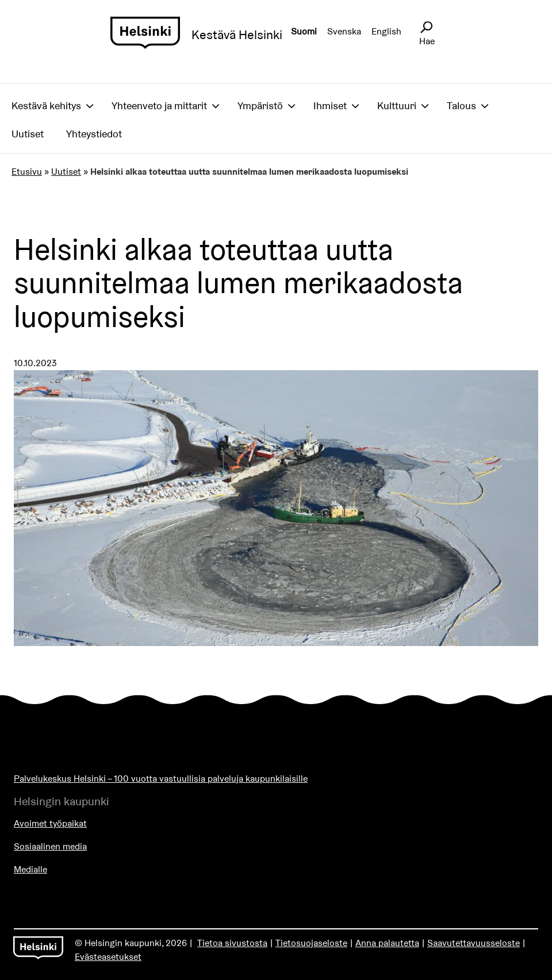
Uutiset (28, 134)
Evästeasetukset (108, 957)
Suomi (304, 31)
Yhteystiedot (94, 134)
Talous (461, 105)
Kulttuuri (397, 105)
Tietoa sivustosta (232, 943)
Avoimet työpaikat (50, 823)
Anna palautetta (387, 943)
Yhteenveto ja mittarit (159, 105)
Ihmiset (330, 105)
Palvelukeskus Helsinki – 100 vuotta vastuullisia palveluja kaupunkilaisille (161, 779)
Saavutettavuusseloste (474, 943)
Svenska (344, 31)
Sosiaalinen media (50, 846)
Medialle (30, 869)
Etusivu (27, 172)
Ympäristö (260, 105)
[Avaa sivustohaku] (426, 28)
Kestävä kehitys (46, 105)
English (386, 31)
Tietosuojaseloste (311, 943)
